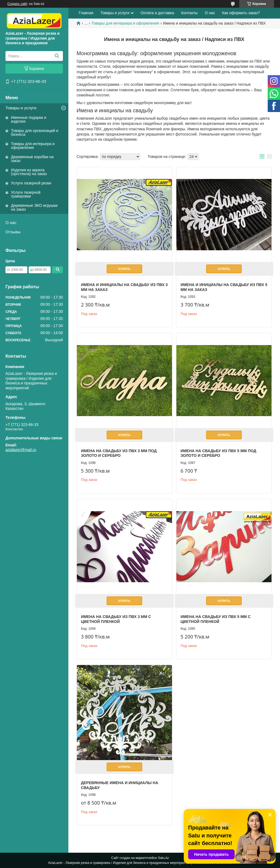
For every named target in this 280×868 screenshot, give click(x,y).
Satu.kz (163, 858)
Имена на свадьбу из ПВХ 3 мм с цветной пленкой (116, 619)
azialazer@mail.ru (21, 450)
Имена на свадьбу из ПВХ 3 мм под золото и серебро (119, 453)
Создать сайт (17, 4)
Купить (124, 269)
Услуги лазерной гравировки (26, 194)
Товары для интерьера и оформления (33, 146)
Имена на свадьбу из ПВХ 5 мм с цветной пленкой (215, 619)
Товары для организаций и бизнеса (35, 133)
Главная (86, 13)
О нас (11, 223)
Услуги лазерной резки (31, 183)
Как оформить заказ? (241, 13)
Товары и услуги (21, 108)
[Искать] (57, 56)
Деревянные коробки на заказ (32, 159)
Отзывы (13, 232)
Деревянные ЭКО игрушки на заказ (34, 207)
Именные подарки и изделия (29, 119)
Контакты (189, 13)
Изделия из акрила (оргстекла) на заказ (29, 172)
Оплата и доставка (157, 13)
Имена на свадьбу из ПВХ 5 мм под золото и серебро (218, 453)
